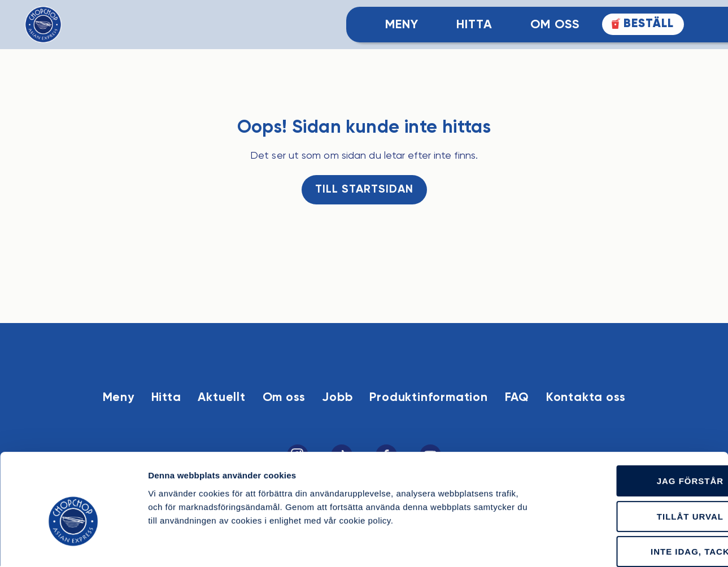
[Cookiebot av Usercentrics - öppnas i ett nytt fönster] (73, 545)
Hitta (474, 25)
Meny (402, 25)
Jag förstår (634, 423)
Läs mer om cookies (635, 545)
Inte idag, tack (634, 494)
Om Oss (555, 25)
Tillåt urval (634, 459)
